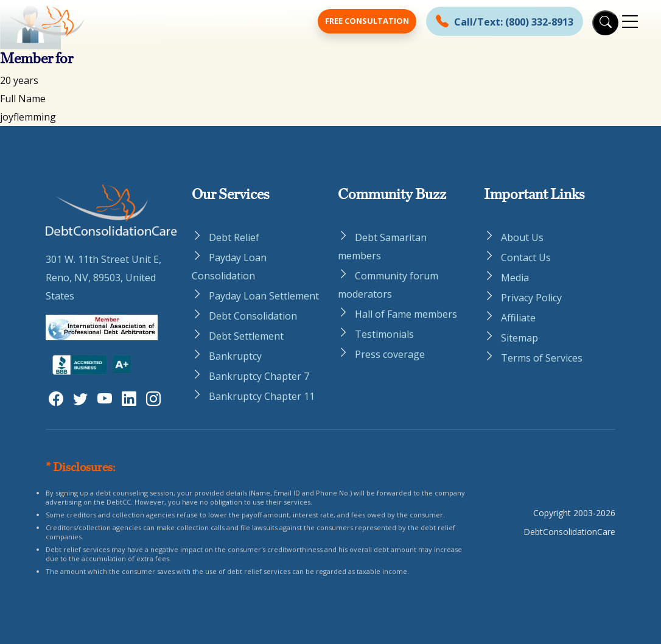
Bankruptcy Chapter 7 (259, 376)
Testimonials (384, 334)
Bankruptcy (235, 356)
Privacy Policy (531, 298)
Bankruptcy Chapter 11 (262, 396)
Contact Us (526, 257)
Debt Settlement (246, 336)
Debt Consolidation (253, 316)
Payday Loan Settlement (264, 296)
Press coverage (390, 354)
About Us (522, 237)
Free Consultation (367, 21)
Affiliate (518, 318)
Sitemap (519, 338)
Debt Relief (234, 237)
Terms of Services (542, 358)
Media (515, 278)
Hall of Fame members (406, 314)
